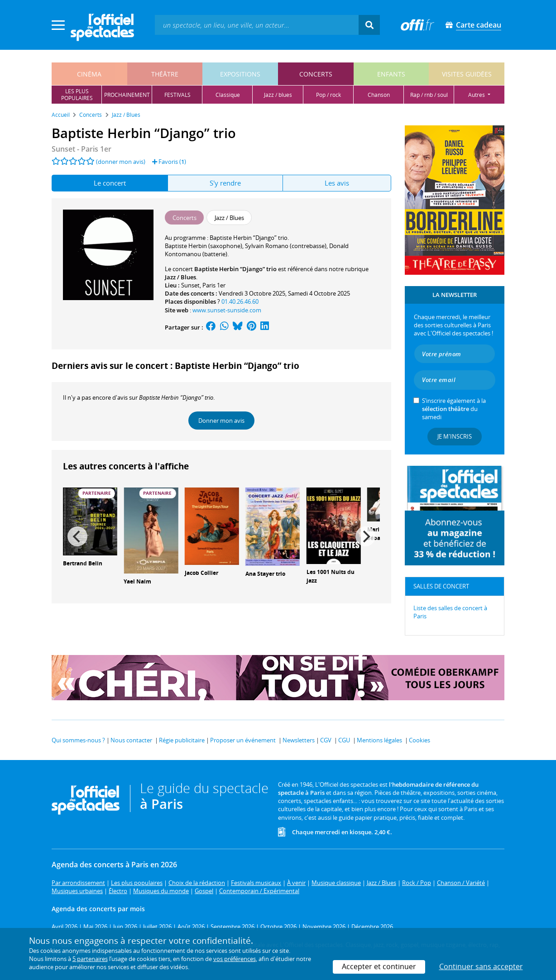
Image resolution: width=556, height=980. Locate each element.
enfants (391, 74)
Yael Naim (137, 581)
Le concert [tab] (110, 183)
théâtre (165, 74)
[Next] (365, 536)
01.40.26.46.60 (240, 301)
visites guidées (467, 74)
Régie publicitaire (182, 740)
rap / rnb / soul (429, 95)
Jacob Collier (201, 573)
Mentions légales (379, 740)
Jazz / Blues (180, 277)
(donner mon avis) (121, 162)
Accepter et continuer (379, 966)
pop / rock (328, 95)
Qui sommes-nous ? (78, 740)
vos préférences (235, 959)
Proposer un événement (243, 740)
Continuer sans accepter (481, 966)
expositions (240, 74)
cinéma (89, 74)
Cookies (419, 740)
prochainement (127, 95)
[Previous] (77, 536)
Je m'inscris (455, 436)
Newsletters (299, 740)
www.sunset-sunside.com (227, 310)
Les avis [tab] (337, 183)
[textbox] (257, 25)
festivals (177, 95)
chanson (379, 95)
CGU (344, 740)
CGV (326, 740)
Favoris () (169, 162)
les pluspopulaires (77, 95)
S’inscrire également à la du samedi (454, 409)
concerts (316, 74)
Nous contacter (131, 740)
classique (228, 95)
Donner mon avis (221, 421)
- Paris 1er (81, 149)
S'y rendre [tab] (225, 183)
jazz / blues (278, 95)
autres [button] (477, 95)
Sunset (190, 285)
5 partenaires (90, 959)
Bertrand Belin (83, 563)
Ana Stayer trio (265, 574)
